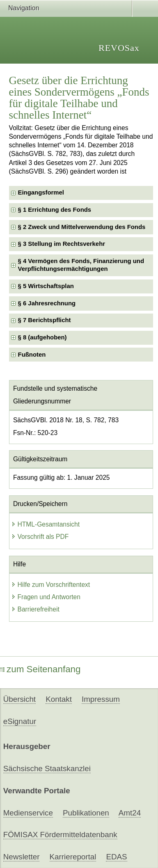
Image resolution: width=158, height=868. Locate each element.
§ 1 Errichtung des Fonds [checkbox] (55, 210)
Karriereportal (73, 857)
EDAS (116, 857)
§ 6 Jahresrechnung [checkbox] (47, 303)
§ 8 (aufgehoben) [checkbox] (42, 337)
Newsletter (22, 857)
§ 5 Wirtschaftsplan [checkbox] (46, 286)
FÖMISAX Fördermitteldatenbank (60, 835)
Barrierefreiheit (35, 609)
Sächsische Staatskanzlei (47, 768)
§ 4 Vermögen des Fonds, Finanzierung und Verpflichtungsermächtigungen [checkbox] (81, 265)
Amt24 (130, 813)
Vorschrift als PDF (40, 537)
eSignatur (20, 721)
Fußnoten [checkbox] (32, 355)
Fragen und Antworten (46, 597)
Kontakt (59, 699)
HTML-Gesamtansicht (46, 524)
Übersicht (19, 699)
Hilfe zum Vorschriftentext (51, 585)
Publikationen (86, 813)
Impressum (101, 699)
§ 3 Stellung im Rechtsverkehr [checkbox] (62, 244)
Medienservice (28, 813)
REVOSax (119, 48)
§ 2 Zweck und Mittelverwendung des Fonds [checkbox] (82, 227)
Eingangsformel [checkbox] (41, 192)
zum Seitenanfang (40, 669)
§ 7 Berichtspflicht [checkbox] (45, 320)
